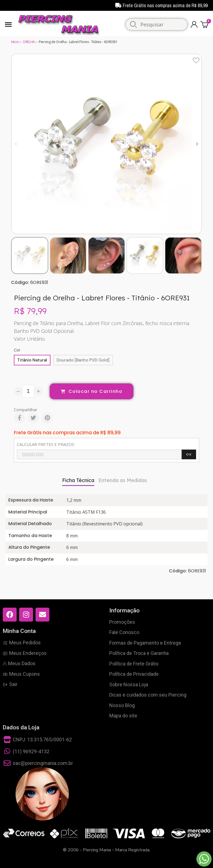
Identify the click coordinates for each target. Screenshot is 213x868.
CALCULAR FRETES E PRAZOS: (46, 444)
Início (15, 42)
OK (189, 454)
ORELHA (29, 42)
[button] (16, 144)
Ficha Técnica (78, 480)
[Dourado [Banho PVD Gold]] (83, 360)
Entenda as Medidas (123, 480)
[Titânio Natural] (32, 360)
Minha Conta (19, 631)
